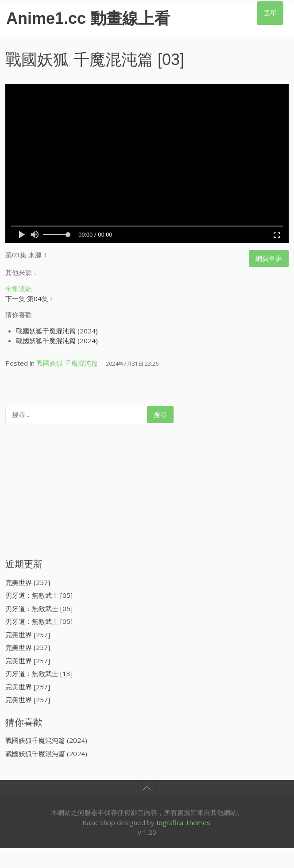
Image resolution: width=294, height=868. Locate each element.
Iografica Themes (183, 821)
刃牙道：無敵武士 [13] (39, 672)
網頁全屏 (269, 258)
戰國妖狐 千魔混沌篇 (79, 59)
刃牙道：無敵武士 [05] (39, 594)
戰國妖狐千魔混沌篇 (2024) (57, 329)
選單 (270, 13)
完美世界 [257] (28, 581)
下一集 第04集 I (29, 297)
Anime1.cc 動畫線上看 (88, 18)
